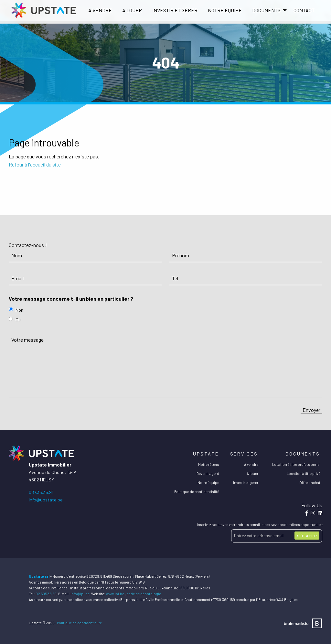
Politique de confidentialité (197, 492)
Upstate (206, 454)
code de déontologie (144, 594)
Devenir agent (208, 473)
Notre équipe (225, 10)
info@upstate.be (46, 500)
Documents (303, 454)
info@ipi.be (80, 594)
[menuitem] (100, 10)
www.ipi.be (115, 594)
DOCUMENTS (266, 10)
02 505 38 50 (46, 594)
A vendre (100, 10)
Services (244, 454)
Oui (19, 320)
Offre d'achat (310, 483)
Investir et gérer (175, 10)
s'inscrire (307, 535)
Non (19, 310)
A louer (132, 10)
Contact (304, 10)
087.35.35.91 (41, 492)
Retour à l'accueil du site (35, 164)
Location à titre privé (304, 473)
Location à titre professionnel (296, 464)
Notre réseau (209, 464)
